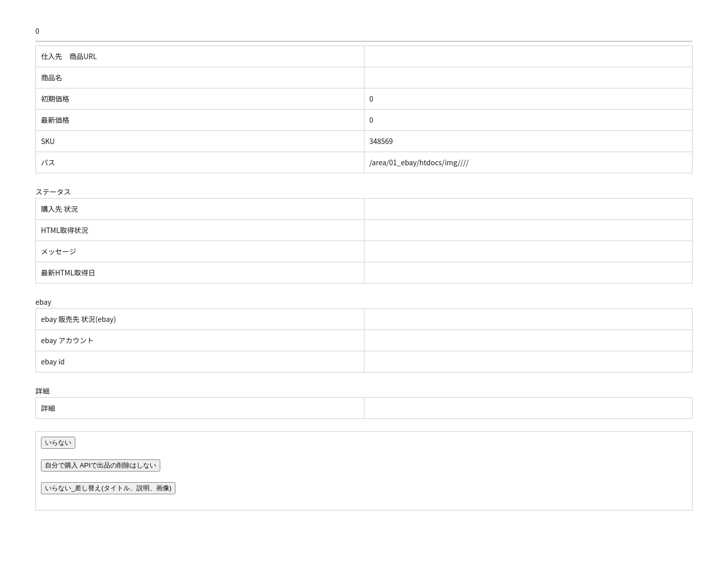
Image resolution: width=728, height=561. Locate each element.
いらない (58, 442)
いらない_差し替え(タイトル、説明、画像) (108, 488)
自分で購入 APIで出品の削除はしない (101, 465)
